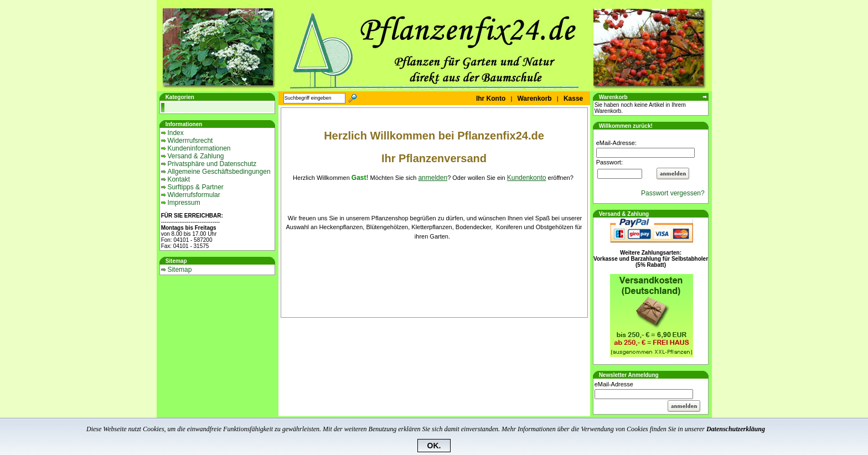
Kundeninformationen (199, 148)
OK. (434, 446)
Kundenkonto (527, 178)
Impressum (184, 203)
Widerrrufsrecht (190, 141)
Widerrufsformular (193, 195)
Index (175, 133)
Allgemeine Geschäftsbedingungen (219, 172)
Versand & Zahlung (195, 156)
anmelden (433, 178)
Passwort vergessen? (675, 193)
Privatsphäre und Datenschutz (212, 164)
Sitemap (179, 270)
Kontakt (179, 179)
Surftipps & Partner (195, 187)
